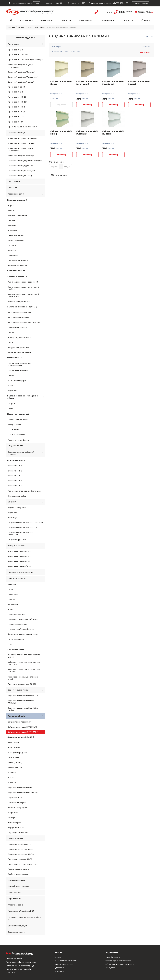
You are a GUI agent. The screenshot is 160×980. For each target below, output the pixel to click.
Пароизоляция (15, 899)
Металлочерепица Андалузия (21, 171)
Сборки (11, 404)
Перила (11, 220)
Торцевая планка (16, 639)
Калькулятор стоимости (66, 961)
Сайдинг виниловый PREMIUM (22, 727)
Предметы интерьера (18, 260)
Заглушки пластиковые (18, 317)
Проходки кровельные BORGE (22, 684)
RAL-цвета (110, 968)
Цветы (11, 376)
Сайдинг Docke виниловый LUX (22, 528)
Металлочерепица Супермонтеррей (25, 161)
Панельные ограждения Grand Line (24, 491)
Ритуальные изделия (17, 265)
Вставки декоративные (19, 302)
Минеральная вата (16, 880)
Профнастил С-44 (16, 117)
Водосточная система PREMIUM (23, 793)
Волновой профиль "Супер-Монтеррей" (21, 66)
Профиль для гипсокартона (21, 572)
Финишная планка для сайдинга (23, 634)
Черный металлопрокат (19, 886)
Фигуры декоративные (18, 347)
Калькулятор (47, 20)
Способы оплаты (112, 957)
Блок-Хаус (12, 518)
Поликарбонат (14, 892)
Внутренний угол (16, 828)
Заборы (11, 211)
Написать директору (141, 3)
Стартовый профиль (17, 803)
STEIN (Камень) (15, 763)
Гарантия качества (64, 964)
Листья (11, 332)
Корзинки (12, 391)
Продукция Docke (36, 27)
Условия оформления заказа (118, 961)
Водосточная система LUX (20, 788)
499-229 (82, 3)
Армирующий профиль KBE (21, 911)
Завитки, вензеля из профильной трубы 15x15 (23, 288)
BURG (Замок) (14, 748)
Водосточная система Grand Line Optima (23, 709)
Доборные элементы (26, 579)
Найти (37, 3)
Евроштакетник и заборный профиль (26, 453)
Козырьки (12, 230)
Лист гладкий (14, 181)
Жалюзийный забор (17, 496)
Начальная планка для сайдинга (23, 619)
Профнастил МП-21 (17, 107)
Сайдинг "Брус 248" (17, 540)
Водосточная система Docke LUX (23, 696)
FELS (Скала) (13, 758)
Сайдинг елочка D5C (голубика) (113, 83)
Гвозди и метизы (26, 838)
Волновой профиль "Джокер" (21, 72)
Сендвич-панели (16, 446)
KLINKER (12, 772)
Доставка (66, 20)
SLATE (11, 777)
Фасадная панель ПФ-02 (19, 552)
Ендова (11, 599)
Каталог (21, 27)
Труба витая (13, 429)
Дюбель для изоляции (18, 874)
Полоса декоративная (18, 420)
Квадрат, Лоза (14, 424)
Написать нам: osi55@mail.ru (19, 969)
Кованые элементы (18, 271)
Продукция (26, 20)
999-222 (106, 12)
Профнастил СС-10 (16, 87)
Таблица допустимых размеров (119, 964)
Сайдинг (26, 502)
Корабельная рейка (17, 508)
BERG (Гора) (13, 743)
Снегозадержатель (17, 614)
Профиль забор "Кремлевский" (22, 127)
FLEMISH (12, 783)
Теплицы (12, 245)
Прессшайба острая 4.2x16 (20, 859)
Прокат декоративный (20, 414)
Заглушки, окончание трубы (22, 307)
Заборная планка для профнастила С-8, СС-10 (24, 663)
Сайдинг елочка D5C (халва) (139, 83)
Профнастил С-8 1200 (18, 55)
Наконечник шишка (17, 327)
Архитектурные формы (18, 440)
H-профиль (13, 813)
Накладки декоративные (19, 338)
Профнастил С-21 (16, 92)
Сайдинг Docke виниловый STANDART (20, 534)
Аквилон (12, 584)
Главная (11, 27)
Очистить (146, 47)
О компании (109, 20)
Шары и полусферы (17, 381)
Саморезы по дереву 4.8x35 (21, 849)
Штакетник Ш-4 (15, 481)
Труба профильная (16, 434)
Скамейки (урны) (16, 235)
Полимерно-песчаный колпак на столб (23, 678)
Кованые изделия (26, 194)
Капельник (13, 604)
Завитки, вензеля (17, 276)
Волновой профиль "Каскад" (21, 82)
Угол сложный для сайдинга (21, 629)
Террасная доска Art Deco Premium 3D (24, 918)
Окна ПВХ (12, 188)
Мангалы (12, 250)
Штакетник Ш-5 (15, 486)
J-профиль (13, 818)
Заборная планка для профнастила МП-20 (24, 656)
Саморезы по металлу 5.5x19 (21, 844)
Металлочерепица (26, 133)
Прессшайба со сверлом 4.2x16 (22, 864)
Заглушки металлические (19, 312)
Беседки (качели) (16, 240)
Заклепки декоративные (19, 352)
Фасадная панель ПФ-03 (19, 557)
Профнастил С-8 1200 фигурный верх (25, 60)
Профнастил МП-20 (17, 97)
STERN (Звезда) (15, 768)
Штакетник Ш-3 (15, 476)
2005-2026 (11, 973)
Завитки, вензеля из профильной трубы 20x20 (23, 295)
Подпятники (14, 358)
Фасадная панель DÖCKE (19, 566)
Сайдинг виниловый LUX (19, 722)
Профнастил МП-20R (18, 102)
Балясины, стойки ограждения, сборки (26, 397)
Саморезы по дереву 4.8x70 (21, 854)
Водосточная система (26, 690)
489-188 (59, 3)
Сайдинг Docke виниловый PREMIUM (25, 523)
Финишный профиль (18, 808)
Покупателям (86, 20)
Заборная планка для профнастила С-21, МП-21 (24, 670)
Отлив (11, 589)
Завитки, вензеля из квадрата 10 (23, 282)
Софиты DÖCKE (15, 798)
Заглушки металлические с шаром (24, 322)
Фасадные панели (26, 546)
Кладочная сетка (15, 905)
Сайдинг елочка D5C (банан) (61, 83)
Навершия (13, 255)
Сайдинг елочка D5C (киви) (61, 133)
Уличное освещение (17, 215)
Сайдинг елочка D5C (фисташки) (87, 83)
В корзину (87, 105)
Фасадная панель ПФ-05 (19, 561)
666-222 (126, 12)
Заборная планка (17, 649)
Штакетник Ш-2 (15, 471)
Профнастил (26, 44)
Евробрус (12, 513)
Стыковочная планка (17, 624)
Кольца (11, 386)
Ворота (11, 206)
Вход (146, 20)
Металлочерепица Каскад (20, 176)
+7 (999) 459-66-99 (121, 3)
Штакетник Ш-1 (15, 466)
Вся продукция (26, 38)
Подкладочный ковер (18, 833)
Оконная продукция (17, 926)
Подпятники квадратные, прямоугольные (20, 364)
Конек (11, 609)
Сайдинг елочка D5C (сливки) (113, 133)
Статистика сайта (14, 959)
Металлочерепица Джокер (20, 166)
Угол (10, 644)
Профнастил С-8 (15, 50)
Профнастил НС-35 (16, 112)
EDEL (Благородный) (17, 753)
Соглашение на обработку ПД (20, 966)
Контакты (128, 20)
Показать (145, 52)
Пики (10, 343)
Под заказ (61, 105)
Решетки (12, 225)
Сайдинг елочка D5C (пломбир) (87, 133)
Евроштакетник (16, 460)
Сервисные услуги (16, 932)
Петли (11, 409)
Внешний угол (14, 823)
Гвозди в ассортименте (19, 869)
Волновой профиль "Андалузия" (23, 77)
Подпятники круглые (18, 370)
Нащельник (13, 594)
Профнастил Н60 (16, 122)
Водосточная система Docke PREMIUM (21, 702)
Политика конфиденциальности (21, 962)
